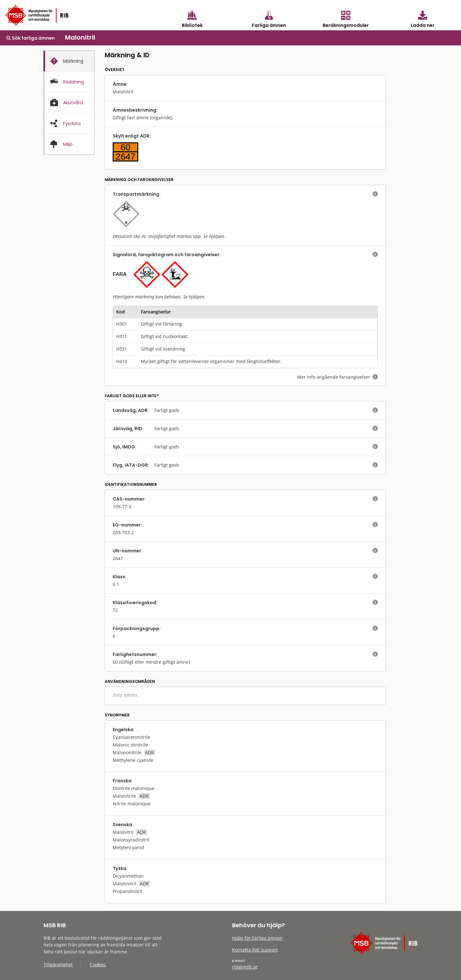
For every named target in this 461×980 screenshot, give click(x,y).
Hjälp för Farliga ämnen (257, 938)
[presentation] (69, 61)
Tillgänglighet (58, 964)
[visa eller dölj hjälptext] (375, 194)
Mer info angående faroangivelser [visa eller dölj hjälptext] (337, 377)
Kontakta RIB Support (255, 950)
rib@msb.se (245, 967)
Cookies (98, 964)
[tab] (69, 61)
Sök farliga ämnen (31, 38)
